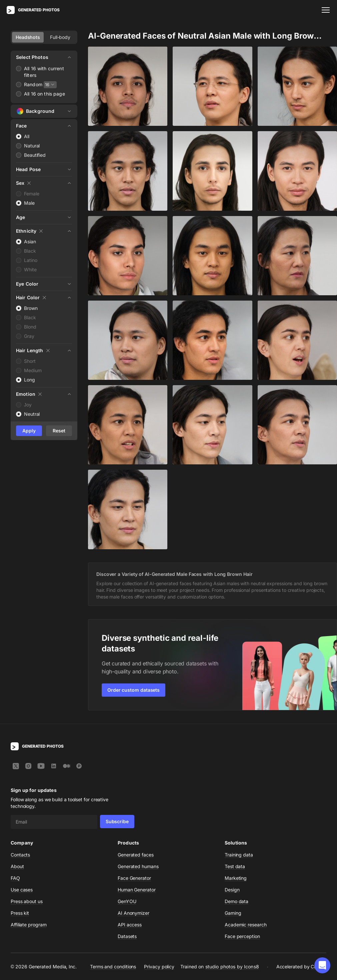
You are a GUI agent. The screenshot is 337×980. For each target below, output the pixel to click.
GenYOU (127, 901)
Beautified (35, 155)
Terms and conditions (113, 966)
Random (33, 84)
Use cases (22, 890)
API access (130, 925)
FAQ (15, 878)
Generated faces (136, 855)
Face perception (242, 936)
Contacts (20, 855)
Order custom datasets (133, 690)
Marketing (236, 878)
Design (232, 890)
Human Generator (137, 890)
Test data (235, 866)
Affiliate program (29, 925)
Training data (239, 855)
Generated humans (138, 866)
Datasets (127, 936)
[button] (322, 965)
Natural (32, 146)
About (17, 866)
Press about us (27, 901)
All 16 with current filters (44, 72)
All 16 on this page (44, 94)
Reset (59, 431)
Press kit (20, 913)
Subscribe (117, 821)
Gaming (233, 913)
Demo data (236, 901)
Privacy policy (159, 966)
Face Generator (134, 878)
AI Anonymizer (133, 913)
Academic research (246, 925)
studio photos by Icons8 (232, 967)
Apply (29, 431)
